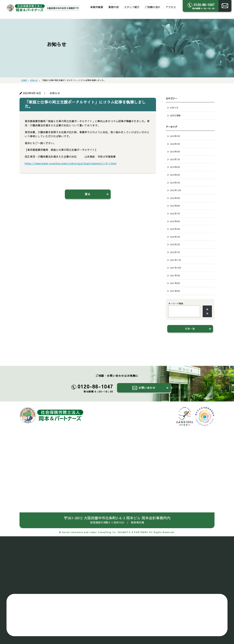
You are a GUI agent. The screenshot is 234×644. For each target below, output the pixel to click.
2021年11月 (175, 260)
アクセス (171, 5)
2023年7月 (175, 159)
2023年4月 (175, 175)
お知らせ (174, 108)
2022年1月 (175, 252)
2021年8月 (175, 283)
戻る (88, 194)
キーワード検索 (176, 303)
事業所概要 (97, 5)
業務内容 (114, 5)
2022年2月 (175, 244)
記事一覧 (190, 329)
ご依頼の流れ (153, 5)
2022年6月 (175, 221)
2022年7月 (175, 214)
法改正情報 (175, 115)
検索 (207, 311)
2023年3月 (175, 183)
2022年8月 (175, 206)
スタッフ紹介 (132, 5)
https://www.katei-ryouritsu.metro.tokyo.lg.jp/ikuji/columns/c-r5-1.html (71, 163)
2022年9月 (175, 198)
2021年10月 (175, 268)
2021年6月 (175, 291)
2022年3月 (175, 237)
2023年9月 (175, 152)
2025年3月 (175, 136)
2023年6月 (175, 167)
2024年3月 (175, 144)
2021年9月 (175, 275)
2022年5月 (175, 229)
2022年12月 (175, 190)
